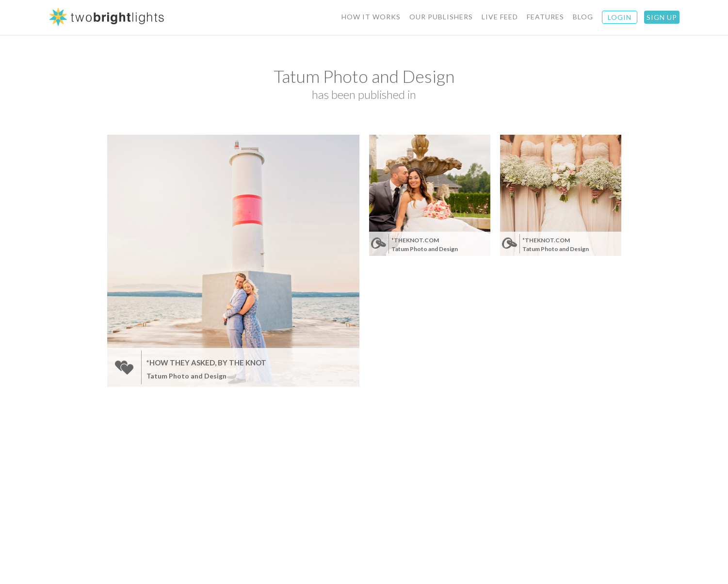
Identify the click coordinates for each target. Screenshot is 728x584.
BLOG (583, 17)
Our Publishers (441, 17)
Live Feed (500, 17)
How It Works (371, 17)
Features (545, 17)
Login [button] (620, 17)
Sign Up (662, 17)
